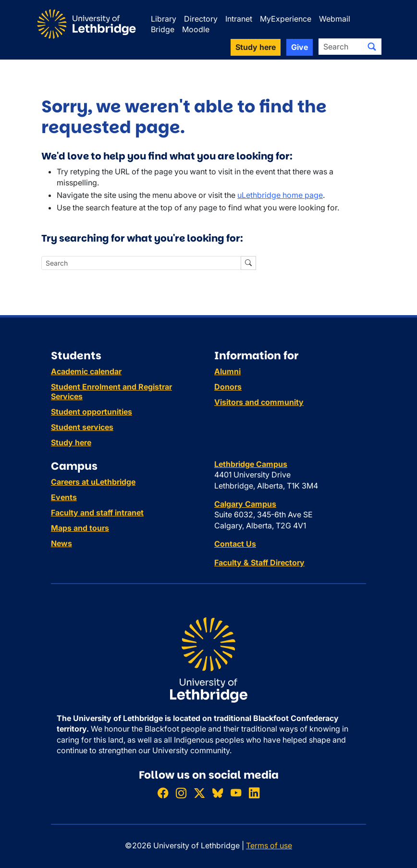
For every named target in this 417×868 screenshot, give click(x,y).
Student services (82, 427)
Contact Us (235, 544)
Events (64, 497)
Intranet (239, 19)
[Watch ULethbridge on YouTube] (236, 793)
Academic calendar (86, 371)
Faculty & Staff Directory (259, 562)
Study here (71, 442)
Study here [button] (256, 47)
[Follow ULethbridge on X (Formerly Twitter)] (199, 793)
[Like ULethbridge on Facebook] (163, 793)
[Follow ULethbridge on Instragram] (181, 793)
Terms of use (269, 845)
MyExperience (286, 19)
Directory (201, 19)
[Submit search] (372, 47)
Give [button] (300, 47)
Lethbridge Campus (251, 464)
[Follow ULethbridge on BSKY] (218, 793)
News (61, 543)
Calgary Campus (245, 504)
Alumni (227, 371)
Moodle (196, 29)
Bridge (163, 29)
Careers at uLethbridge (93, 482)
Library (164, 19)
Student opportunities (92, 412)
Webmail (335, 19)
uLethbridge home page (280, 195)
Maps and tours (80, 528)
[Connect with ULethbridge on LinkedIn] (254, 793)
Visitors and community (259, 402)
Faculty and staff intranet (97, 513)
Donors (228, 387)
